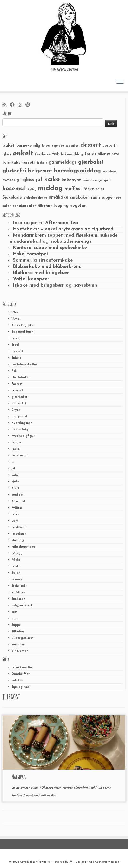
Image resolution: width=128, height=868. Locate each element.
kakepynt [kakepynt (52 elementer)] (71, 180)
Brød (15, 345)
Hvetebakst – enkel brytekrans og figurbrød (63, 229)
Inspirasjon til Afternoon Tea (45, 223)
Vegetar (18, 644)
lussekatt (19, 534)
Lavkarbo (19, 527)
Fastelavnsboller (24, 364)
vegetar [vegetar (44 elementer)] (78, 206)
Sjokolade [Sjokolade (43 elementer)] (12, 197)
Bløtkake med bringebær (41, 273)
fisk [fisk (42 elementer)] (56, 154)
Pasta (16, 566)
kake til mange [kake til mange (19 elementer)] (92, 181)
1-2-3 (15, 312)
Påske (16, 560)
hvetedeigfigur (23, 436)
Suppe (16, 625)
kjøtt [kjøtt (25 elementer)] (107, 180)
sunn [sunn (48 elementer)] (95, 197)
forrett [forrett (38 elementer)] (29, 163)
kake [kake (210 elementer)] (52, 179)
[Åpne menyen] (120, 82)
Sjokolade (19, 586)
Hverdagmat (22, 423)
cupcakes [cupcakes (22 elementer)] (72, 146)
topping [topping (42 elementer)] (61, 206)
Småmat (18, 599)
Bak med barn (22, 332)
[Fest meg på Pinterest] (29, 105)
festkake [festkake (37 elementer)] (43, 154)
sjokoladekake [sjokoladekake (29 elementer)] (35, 198)
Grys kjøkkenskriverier (35, 862)
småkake (18, 592)
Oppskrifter (21, 674)
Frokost (17, 390)
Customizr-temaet (107, 862)
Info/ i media (22, 667)
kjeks (15, 482)
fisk (14, 371)
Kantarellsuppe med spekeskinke (50, 248)
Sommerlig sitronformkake (43, 260)
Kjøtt (15, 488)
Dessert (17, 351)
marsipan (32, 796)
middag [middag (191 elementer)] (50, 188)
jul (13, 469)
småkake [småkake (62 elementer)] (59, 197)
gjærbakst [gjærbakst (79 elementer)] (91, 162)
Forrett (17, 384)
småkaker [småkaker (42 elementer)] (80, 198)
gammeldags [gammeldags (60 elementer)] (63, 162)
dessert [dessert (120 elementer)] (91, 145)
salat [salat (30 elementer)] (100, 189)
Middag (18, 540)
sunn (15, 618)
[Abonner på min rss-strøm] (6, 105)
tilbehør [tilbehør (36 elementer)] (45, 206)
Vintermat (20, 651)
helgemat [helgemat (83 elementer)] (40, 171)
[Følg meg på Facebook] (14, 105)
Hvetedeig (20, 430)
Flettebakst (20, 377)
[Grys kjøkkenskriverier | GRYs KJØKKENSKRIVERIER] (64, 34)
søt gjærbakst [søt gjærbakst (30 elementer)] (24, 206)
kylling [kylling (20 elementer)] (32, 189)
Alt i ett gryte (22, 325)
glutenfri (19, 403)
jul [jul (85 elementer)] (39, 180)
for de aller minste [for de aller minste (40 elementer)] (102, 154)
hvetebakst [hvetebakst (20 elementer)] (110, 172)
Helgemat (19, 417)
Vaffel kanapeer (31, 279)
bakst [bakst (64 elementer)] (9, 145)
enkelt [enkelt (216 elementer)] (23, 154)
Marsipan (19, 777)
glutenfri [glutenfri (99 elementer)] (14, 171)
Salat (16, 573)
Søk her (17, 680)
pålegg (17, 553)
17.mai (16, 319)
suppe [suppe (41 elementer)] (107, 198)
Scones (17, 579)
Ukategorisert (22, 638)
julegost (103, 788)
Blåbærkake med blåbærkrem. (47, 267)
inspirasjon (20, 456)
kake (15, 475)
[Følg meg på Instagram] (22, 105)
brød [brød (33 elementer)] (46, 146)
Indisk (16, 449)
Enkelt (16, 358)
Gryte (16, 410)
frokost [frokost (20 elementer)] (42, 163)
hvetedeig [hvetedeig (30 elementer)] (11, 180)
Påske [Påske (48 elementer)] (88, 189)
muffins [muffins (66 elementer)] (72, 189)
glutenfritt (81, 788)
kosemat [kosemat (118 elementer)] (14, 189)
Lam (15, 521)
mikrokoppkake (23, 547)
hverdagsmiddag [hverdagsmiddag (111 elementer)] (77, 171)
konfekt (17, 495)
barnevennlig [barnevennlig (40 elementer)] (28, 146)
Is (13, 462)
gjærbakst (19, 397)
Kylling (17, 508)
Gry (53, 796)
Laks (15, 514)
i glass (16, 443)
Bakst (16, 338)
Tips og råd (20, 687)
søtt (14, 612)
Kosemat (18, 501)
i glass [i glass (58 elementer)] (27, 180)
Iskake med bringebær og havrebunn (55, 285)
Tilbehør (18, 631)
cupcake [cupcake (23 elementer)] (58, 146)
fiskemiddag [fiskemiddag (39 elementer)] (72, 154)
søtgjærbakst (22, 605)
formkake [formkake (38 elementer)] (11, 163)
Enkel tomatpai (30, 254)
